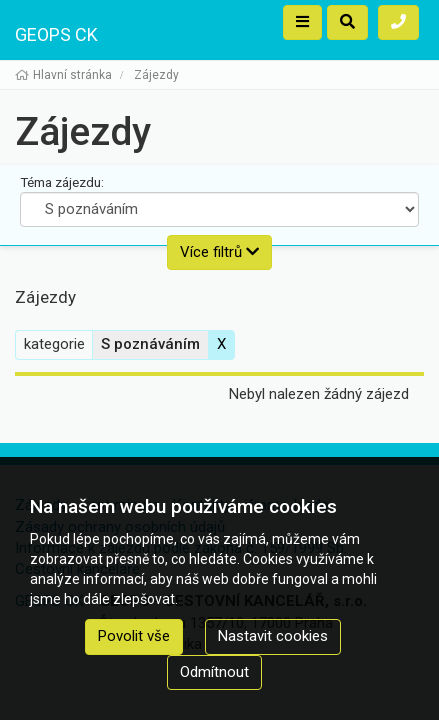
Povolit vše (134, 636)
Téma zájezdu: (62, 182)
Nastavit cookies (273, 636)
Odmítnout (214, 672)
